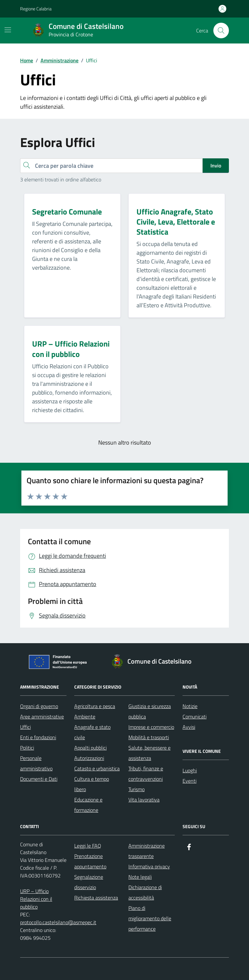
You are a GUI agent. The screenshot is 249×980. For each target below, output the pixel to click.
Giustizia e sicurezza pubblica (150, 711)
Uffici (25, 727)
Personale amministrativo (36, 763)
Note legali (140, 877)
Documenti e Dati (39, 779)
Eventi (190, 781)
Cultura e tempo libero (92, 784)
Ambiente (85, 717)
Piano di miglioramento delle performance (150, 918)
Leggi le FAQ (88, 846)
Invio (216, 165)
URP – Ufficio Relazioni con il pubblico (36, 899)
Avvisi (189, 727)
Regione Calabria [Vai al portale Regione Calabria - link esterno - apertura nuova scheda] (36, 9)
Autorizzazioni (89, 758)
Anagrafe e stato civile (92, 732)
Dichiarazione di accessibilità (145, 892)
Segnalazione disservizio (89, 882)
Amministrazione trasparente (147, 851)
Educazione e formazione (88, 805)
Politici (27, 748)
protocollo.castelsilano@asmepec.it (58, 922)
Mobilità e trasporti (149, 737)
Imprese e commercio (151, 727)
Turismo (136, 789)
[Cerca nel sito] (221, 31)
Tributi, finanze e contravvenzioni (146, 774)
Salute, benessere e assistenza (149, 753)
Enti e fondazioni (38, 737)
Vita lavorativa (144, 800)
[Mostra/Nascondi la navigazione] (8, 30)
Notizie (190, 706)
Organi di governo (39, 706)
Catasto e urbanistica (97, 768)
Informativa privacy (149, 866)
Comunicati (195, 717)
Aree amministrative (42, 717)
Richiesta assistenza (96, 898)
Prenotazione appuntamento (90, 861)
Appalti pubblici (90, 748)
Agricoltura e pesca (95, 706)
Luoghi (190, 770)
